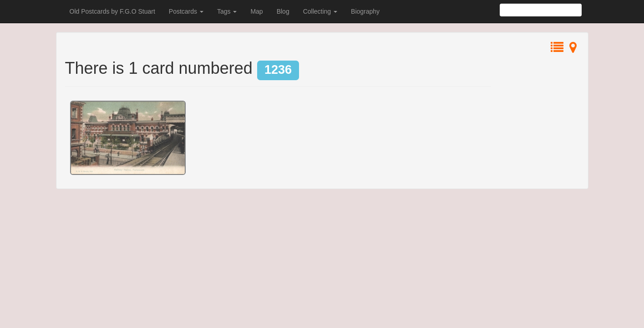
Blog (283, 11)
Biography (365, 11)
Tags (227, 11)
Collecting (320, 11)
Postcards (186, 11)
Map (256, 11)
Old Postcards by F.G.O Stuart (112, 11)
